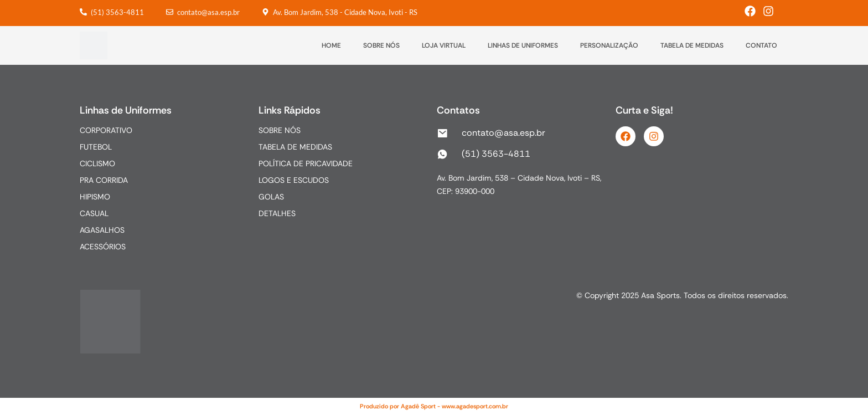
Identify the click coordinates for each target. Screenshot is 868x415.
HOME (331, 45)
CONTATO (761, 45)
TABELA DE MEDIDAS (692, 45)
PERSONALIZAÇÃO (609, 45)
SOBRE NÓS (381, 45)
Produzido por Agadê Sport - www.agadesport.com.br (434, 406)
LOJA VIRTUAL (444, 45)
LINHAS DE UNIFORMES (523, 45)
